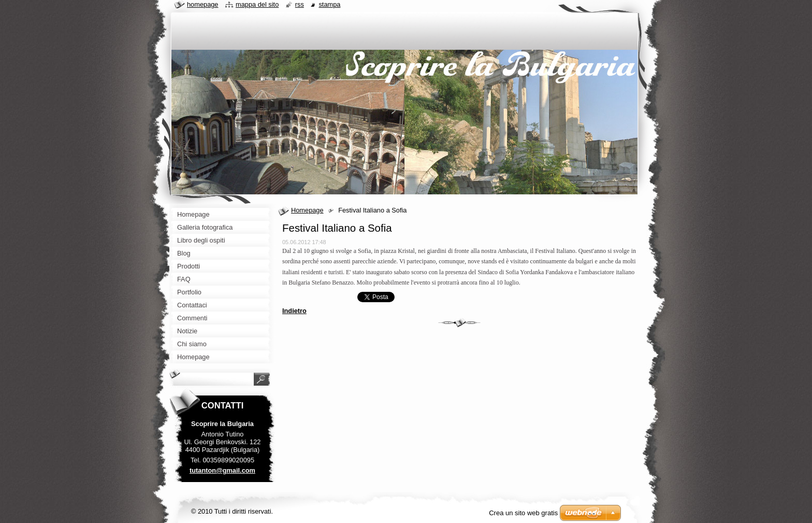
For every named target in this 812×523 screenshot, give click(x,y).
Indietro (294, 311)
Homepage (307, 210)
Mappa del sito (257, 4)
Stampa (329, 4)
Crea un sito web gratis (523, 513)
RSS (300, 4)
